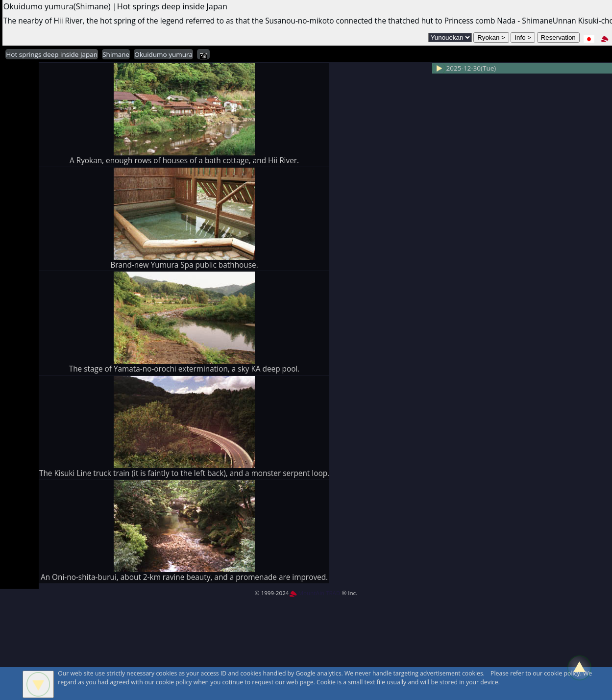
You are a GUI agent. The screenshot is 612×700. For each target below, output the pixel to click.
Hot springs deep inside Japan (52, 54)
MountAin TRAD (315, 593)
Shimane (116, 54)
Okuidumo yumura (163, 54)
